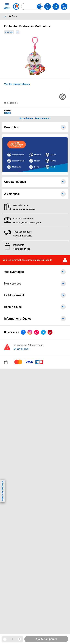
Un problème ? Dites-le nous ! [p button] (35, 118)
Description (35, 127)
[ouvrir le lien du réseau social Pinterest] (50, 332)
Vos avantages (35, 272)
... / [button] (4, 16)
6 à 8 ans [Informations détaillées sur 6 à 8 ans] (13, 16)
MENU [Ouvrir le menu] (7, 6)
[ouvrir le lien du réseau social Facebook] (23, 332)
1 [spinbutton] (12, 639)
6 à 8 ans (9, 32)
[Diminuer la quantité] (5, 639)
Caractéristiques (35, 182)
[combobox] (32, 6)
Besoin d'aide (35, 307)
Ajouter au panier (46, 639)
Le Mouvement (35, 295)
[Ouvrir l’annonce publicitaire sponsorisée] (35, 155)
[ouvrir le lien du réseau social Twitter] (43, 332)
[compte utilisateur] (56, 7)
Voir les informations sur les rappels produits (27, 260)
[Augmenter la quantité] (19, 639)
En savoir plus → (22, 349)
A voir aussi (35, 194)
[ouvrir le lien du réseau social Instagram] (30, 332)
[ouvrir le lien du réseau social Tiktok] (37, 332)
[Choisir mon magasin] (48, 7)
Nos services (35, 284)
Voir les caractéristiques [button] (17, 84)
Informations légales (35, 319)
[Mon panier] (64, 7)
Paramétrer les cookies (2, 491)
